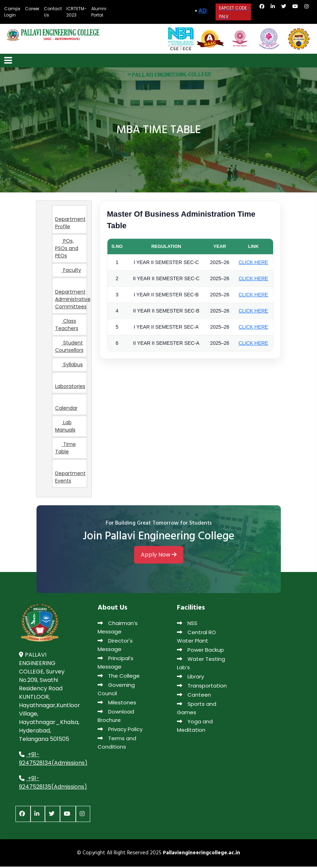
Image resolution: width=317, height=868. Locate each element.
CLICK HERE (253, 264)
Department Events (70, 476)
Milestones (117, 704)
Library (190, 678)
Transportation (202, 687)
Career (32, 9)
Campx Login (12, 12)
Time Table (65, 450)
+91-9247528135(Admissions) (53, 784)
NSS (187, 625)
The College (119, 678)
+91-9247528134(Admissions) (53, 760)
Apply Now (159, 557)
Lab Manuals (65, 428)
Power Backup (200, 652)
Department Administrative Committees (71, 298)
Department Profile (70, 221)
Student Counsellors (69, 348)
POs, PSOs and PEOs (67, 250)
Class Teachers (67, 326)
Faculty (68, 272)
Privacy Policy (120, 731)
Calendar (66, 407)
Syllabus (69, 366)
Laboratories (70, 385)
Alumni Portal (99, 12)
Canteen (194, 696)
